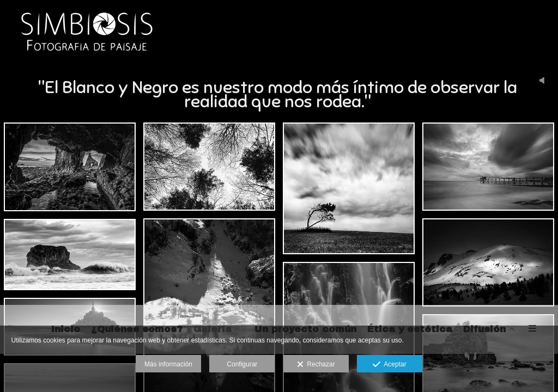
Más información (168, 364)
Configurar (242, 364)
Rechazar (316, 365)
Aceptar (389, 365)
